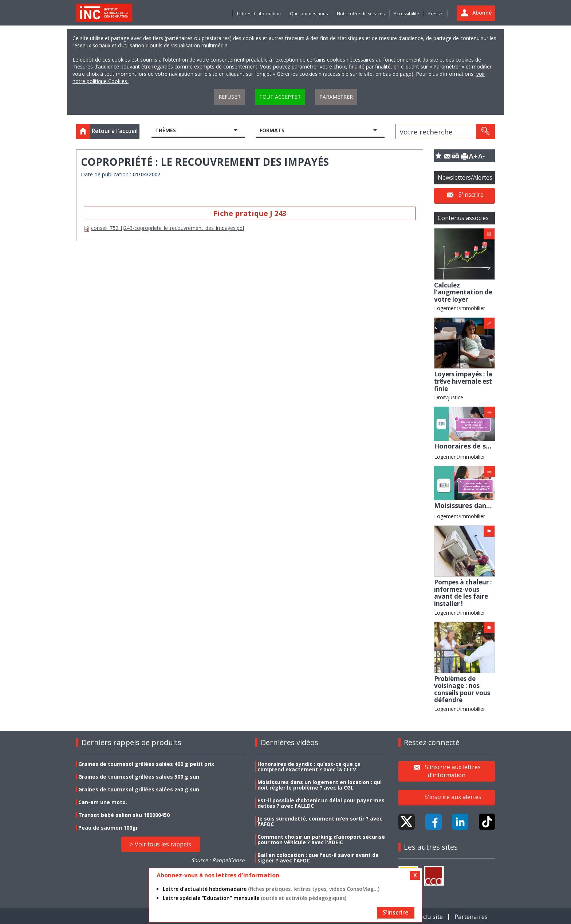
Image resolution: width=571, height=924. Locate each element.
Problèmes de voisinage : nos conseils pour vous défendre (462, 689)
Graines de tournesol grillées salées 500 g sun (139, 777)
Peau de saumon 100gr (108, 828)
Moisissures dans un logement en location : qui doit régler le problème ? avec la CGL (320, 785)
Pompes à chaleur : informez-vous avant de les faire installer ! (463, 593)
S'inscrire (471, 195)
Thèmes (166, 130)
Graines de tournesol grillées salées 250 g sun (139, 789)
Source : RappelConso (218, 860)
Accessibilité (406, 14)
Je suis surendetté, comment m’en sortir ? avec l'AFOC (320, 821)
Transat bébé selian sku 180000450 (124, 815)
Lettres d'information (259, 14)
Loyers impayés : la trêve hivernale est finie (463, 381)
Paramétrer (336, 97)
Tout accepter (280, 97)
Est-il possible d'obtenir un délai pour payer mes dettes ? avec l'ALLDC (321, 803)
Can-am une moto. (103, 802)
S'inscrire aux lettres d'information (453, 771)
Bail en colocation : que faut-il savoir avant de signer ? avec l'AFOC (318, 858)
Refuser (229, 97)
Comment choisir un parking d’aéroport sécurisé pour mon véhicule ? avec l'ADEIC (321, 839)
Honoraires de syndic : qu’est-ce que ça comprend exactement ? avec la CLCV (309, 767)
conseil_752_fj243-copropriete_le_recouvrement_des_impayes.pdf (168, 228)
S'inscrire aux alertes (453, 797)
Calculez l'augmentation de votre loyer (463, 292)
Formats (272, 130)
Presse (435, 14)
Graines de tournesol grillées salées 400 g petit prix (146, 764)
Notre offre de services (361, 14)
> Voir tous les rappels (161, 844)
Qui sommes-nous (309, 14)
